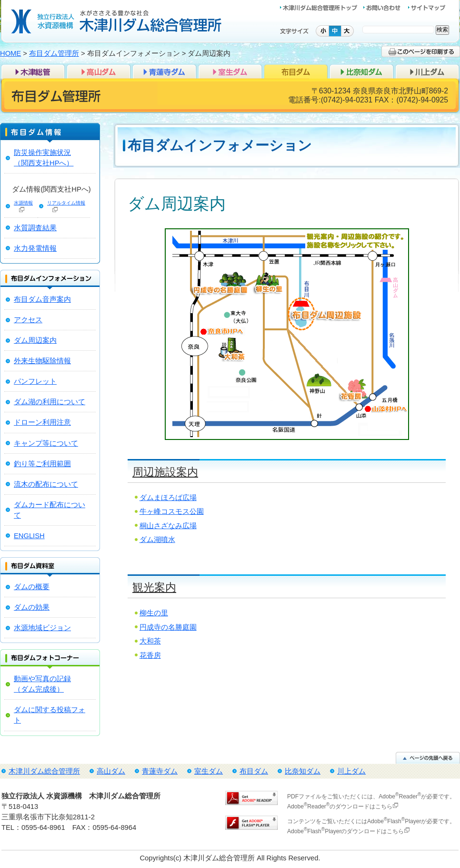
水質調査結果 (35, 228)
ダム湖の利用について (50, 402)
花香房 (150, 655)
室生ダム (230, 71)
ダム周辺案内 (35, 340)
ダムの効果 (32, 607)
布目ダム (296, 71)
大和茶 (150, 641)
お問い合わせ (385, 8)
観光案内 (154, 587)
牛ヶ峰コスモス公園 (172, 511)
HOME (10, 53)
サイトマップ (426, 8)
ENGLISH (29, 536)
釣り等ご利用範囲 (42, 464)
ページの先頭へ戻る (428, 758)
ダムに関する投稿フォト (50, 715)
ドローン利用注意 (42, 422)
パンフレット (35, 381)
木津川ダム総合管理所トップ (321, 8)
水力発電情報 (35, 248)
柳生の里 (154, 613)
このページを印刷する (421, 51)
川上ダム (427, 71)
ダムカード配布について (50, 510)
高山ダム (99, 71)
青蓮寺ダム (164, 71)
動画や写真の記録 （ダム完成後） (42, 684)
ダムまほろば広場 (168, 498)
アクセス (28, 320)
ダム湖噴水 (157, 540)
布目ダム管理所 (54, 53)
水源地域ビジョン (42, 628)
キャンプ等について (46, 443)
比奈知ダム (361, 71)
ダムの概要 (32, 587)
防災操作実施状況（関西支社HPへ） (44, 158)
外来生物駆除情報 (42, 361)
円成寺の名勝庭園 (168, 627)
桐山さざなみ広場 (168, 526)
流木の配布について (46, 484)
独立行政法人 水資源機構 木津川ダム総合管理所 (116, 22)
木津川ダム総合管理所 (33, 71)
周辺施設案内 (165, 472)
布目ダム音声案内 (42, 299)
